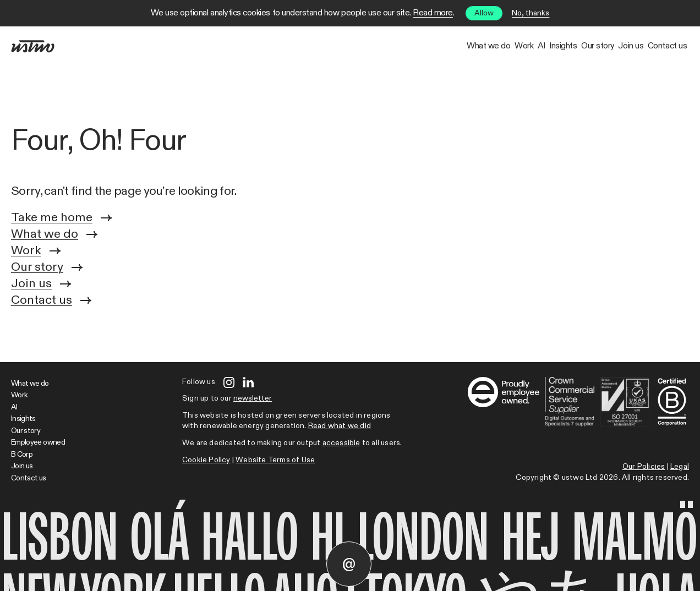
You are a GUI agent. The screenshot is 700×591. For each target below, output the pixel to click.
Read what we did (340, 426)
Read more (433, 13)
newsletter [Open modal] (253, 398)
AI (431, 46)
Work (388, 46)
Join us (595, 46)
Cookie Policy (206, 460)
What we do (329, 46)
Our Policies (644, 467)
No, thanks (531, 13)
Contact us (655, 46)
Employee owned (38, 442)
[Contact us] (349, 564)
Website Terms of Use (275, 460)
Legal (680, 467)
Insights (479, 46)
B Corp (22, 455)
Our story (538, 46)
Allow (484, 13)
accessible (341, 443)
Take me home (61, 218)
